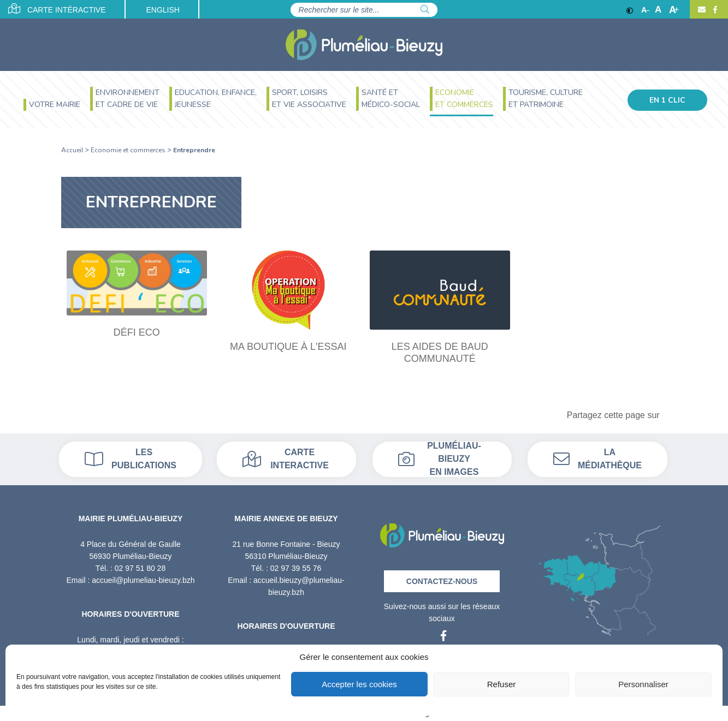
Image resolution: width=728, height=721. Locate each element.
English (162, 10)
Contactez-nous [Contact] (442, 581)
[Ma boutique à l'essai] (288, 302)
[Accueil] (364, 45)
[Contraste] (630, 10)
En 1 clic (667, 100)
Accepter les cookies (359, 684)
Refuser (502, 684)
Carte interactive (286, 459)
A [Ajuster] (658, 10)
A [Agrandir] (674, 10)
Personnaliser (643, 684)
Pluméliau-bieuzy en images (440, 459)
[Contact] (702, 10)
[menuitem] (52, 106)
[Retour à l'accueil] (442, 532)
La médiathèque (597, 459)
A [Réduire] (645, 10)
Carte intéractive (57, 9)
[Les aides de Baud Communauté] (440, 308)
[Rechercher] (425, 10)
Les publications (131, 459)
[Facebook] (714, 10)
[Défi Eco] (137, 294)
